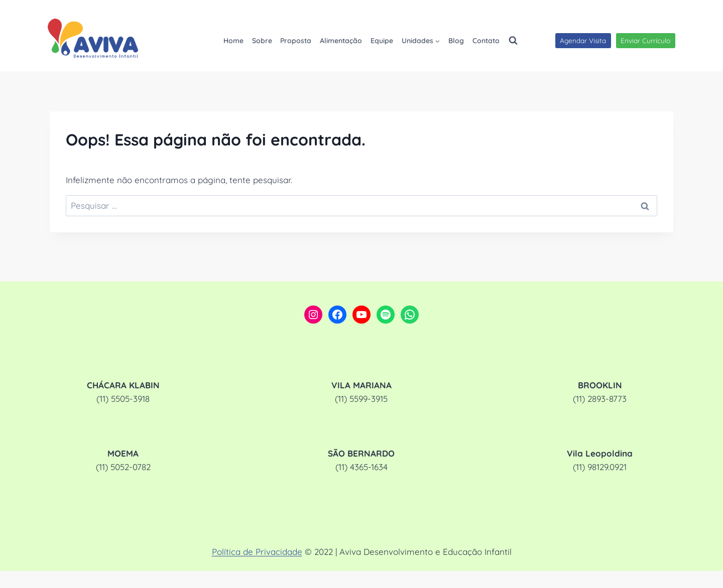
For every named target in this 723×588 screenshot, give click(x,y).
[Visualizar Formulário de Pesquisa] (513, 41)
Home (233, 41)
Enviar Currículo (645, 40)
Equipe (382, 41)
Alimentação (341, 41)
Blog (456, 41)
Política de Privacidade (257, 552)
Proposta (296, 41)
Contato (486, 41)
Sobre (262, 41)
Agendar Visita (583, 40)
